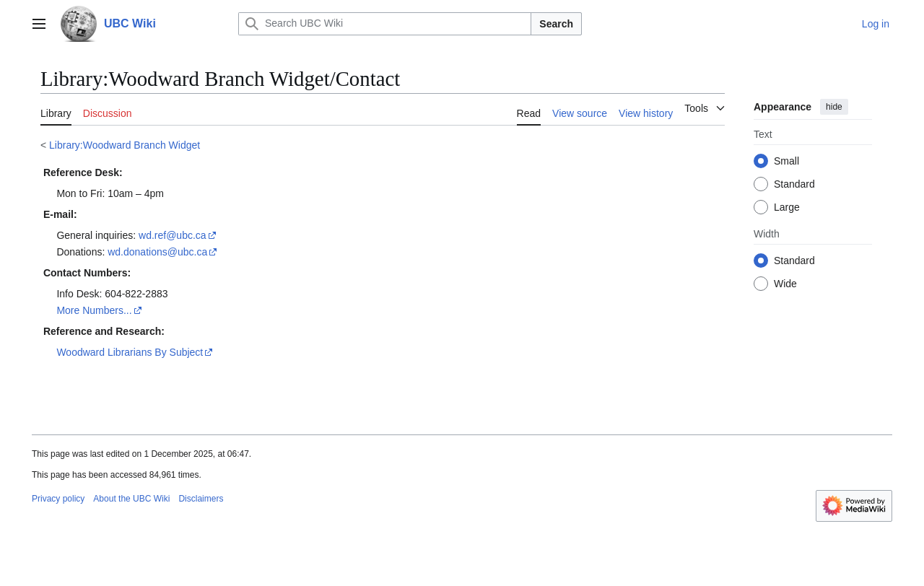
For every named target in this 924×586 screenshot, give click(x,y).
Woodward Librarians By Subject (130, 352)
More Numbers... (94, 310)
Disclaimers (201, 499)
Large (787, 207)
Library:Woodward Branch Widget (125, 145)
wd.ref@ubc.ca (173, 235)
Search (556, 24)
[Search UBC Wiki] (385, 24)
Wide (785, 284)
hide (834, 107)
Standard (794, 184)
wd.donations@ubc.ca (157, 252)
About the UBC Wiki (131, 499)
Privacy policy (58, 499)
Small (786, 161)
